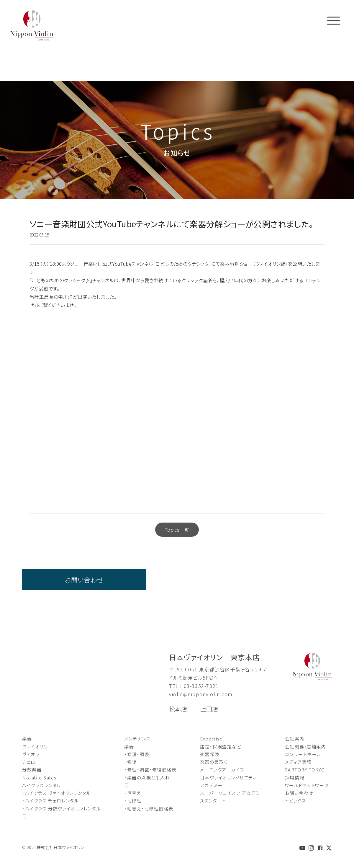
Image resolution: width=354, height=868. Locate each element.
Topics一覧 (177, 530)
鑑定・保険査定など (221, 747)
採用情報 (295, 778)
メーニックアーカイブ (222, 770)
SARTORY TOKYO (305, 770)
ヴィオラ (31, 754)
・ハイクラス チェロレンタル (50, 801)
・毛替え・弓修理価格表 (149, 809)
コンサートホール (303, 754)
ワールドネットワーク (307, 785)
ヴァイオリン (35, 747)
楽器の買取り (214, 762)
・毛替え (133, 793)
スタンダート (213, 801)
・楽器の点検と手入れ (147, 778)
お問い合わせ (84, 580)
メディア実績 (298, 762)
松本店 (178, 709)
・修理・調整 (137, 754)
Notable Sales (39, 778)
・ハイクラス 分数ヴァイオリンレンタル (62, 809)
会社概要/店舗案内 (306, 747)
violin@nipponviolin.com (201, 694)
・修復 (131, 762)
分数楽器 (32, 770)
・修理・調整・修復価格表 (150, 770)
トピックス (296, 801)
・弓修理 (133, 801)
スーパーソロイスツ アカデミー (232, 793)
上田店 (209, 709)
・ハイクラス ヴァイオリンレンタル (57, 793)
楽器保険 (210, 754)
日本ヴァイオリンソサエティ (228, 778)
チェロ (29, 762)
